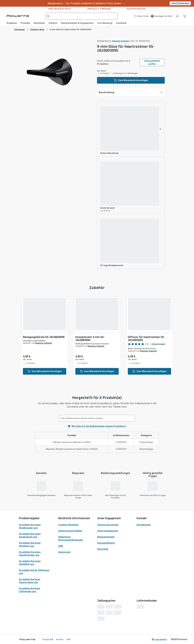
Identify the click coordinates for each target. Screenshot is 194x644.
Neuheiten (39, 23)
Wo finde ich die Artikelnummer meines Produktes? (97, 426)
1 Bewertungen (158, 344)
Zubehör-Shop (37, 29)
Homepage (19, 29)
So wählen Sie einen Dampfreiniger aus (30, 553)
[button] (141, 16)
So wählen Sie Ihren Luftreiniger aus (30, 590)
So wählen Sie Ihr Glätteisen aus (34, 572)
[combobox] (97, 418)
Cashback (121, 23)
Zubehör (53, 23)
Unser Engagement (108, 531)
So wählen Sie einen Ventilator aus (30, 544)
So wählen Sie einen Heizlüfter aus (30, 563)
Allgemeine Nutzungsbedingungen (71, 538)
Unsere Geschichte (108, 525)
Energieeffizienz (106, 543)
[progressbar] (130, 129)
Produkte (25, 23)
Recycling (103, 549)
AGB (61, 546)
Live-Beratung (105, 23)
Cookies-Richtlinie (68, 525)
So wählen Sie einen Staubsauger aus (30, 526)
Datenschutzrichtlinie (70, 531)
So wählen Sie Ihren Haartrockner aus (30, 581)
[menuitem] (12, 23)
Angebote (12, 23)
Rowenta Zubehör (121, 41)
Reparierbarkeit (106, 537)
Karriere (60, 639)
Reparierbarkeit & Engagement (77, 23)
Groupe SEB (48, 639)
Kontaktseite (144, 525)
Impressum (64, 552)
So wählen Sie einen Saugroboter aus (30, 535)
